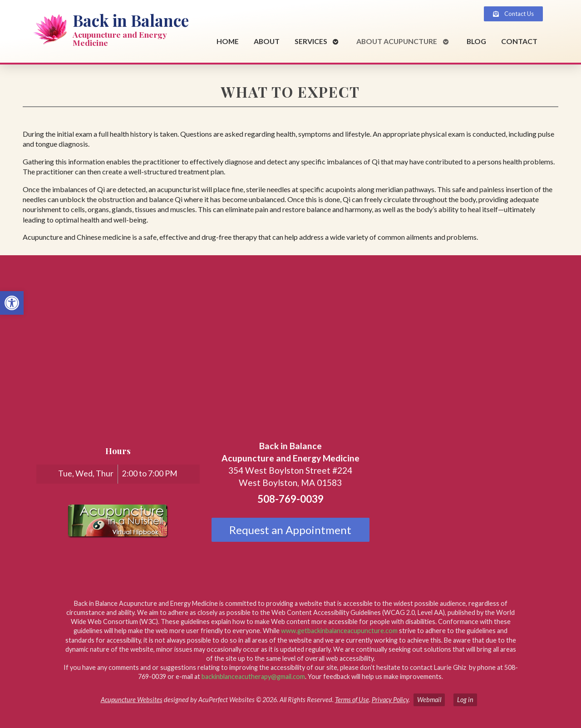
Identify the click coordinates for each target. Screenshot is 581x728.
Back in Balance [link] (131, 20)
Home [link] (228, 41)
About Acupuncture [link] (397, 41)
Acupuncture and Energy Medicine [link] (120, 38)
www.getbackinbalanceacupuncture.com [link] (339, 631)
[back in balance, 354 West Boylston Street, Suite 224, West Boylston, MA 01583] (290, 331)
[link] (12, 303)
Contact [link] (519, 41)
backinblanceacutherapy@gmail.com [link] (253, 676)
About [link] (267, 41)
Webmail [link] (429, 700)
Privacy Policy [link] (390, 700)
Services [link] (311, 41)
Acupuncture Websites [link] (132, 700)
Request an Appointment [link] (290, 530)
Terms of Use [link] (352, 700)
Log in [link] (465, 700)
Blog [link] (476, 41)
